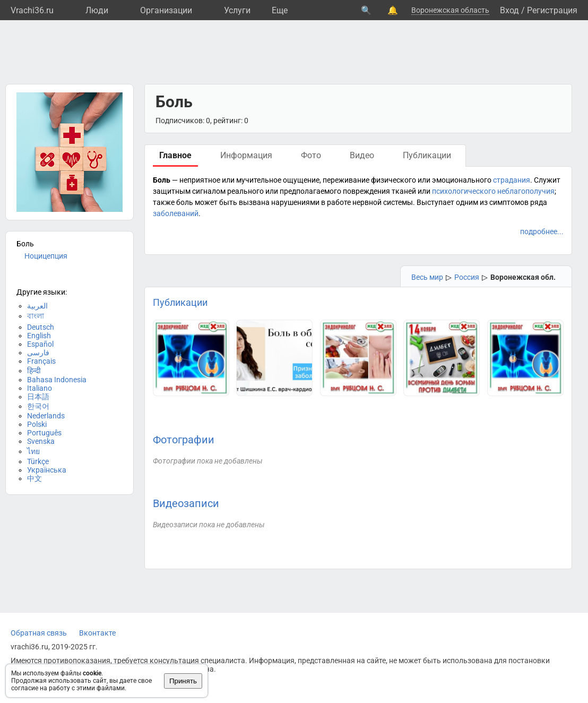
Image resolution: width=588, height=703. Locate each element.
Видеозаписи (186, 503)
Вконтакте (97, 633)
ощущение (301, 180)
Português (44, 433)
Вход (509, 10)
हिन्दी (34, 371)
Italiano (40, 388)
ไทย (33, 451)
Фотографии (184, 440)
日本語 (38, 397)
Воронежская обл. (523, 277)
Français (41, 361)
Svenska (41, 441)
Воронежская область (450, 10)
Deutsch (41, 327)
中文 (34, 478)
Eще (280, 10)
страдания (512, 180)
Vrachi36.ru (32, 10)
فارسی (38, 353)
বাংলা (36, 316)
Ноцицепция (46, 256)
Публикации (180, 302)
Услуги (237, 10)
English (39, 336)
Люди (97, 10)
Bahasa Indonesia (57, 380)
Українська (47, 470)
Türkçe (38, 461)
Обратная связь (39, 633)
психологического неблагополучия (493, 191)
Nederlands (46, 416)
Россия (467, 277)
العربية (37, 306)
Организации (166, 10)
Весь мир (427, 277)
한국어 (38, 406)
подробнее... (542, 232)
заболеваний (176, 213)
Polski (37, 424)
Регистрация (552, 10)
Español (40, 344)
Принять (183, 681)
